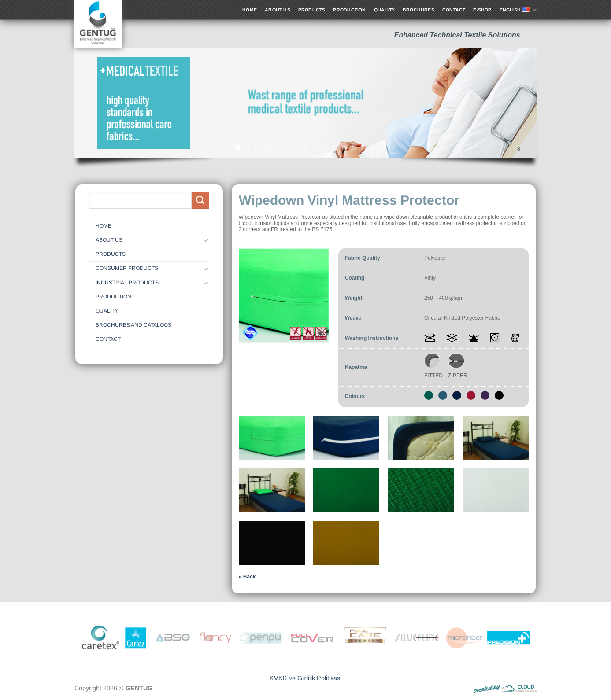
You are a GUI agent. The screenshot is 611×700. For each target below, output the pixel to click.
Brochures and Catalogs (133, 325)
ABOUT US (109, 240)
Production (113, 297)
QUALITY (107, 311)
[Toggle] (206, 240)
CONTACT (108, 339)
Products (111, 254)
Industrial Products (127, 283)
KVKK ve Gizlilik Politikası (306, 678)
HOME (104, 226)
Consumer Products (127, 268)
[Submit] (200, 200)
